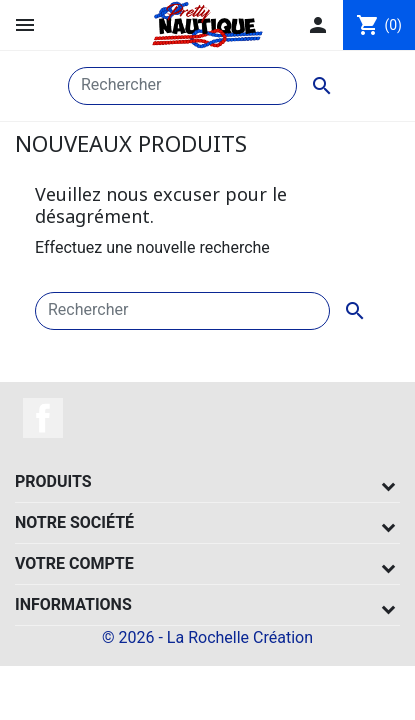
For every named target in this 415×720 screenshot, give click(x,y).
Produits (53, 481)
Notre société (74, 522)
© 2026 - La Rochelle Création (207, 637)
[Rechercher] (182, 86)
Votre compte (74, 563)
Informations (73, 604)
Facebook (43, 418)
